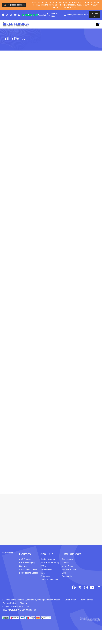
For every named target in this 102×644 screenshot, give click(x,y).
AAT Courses (25, 560)
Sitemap (24, 603)
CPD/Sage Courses (28, 570)
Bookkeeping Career (29, 573)
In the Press (67, 566)
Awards (65, 563)
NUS (43, 573)
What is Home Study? (51, 563)
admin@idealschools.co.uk (78, 15)
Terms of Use (87, 600)
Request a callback (14, 5)
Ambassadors (68, 560)
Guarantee (45, 576)
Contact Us (67, 576)
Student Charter (48, 560)
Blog (64, 573)
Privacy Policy (9, 603)
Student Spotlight (70, 570)
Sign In (95, 15)
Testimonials (46, 570)
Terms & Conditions (49, 580)
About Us (47, 554)
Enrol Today (70, 600)
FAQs (43, 566)
